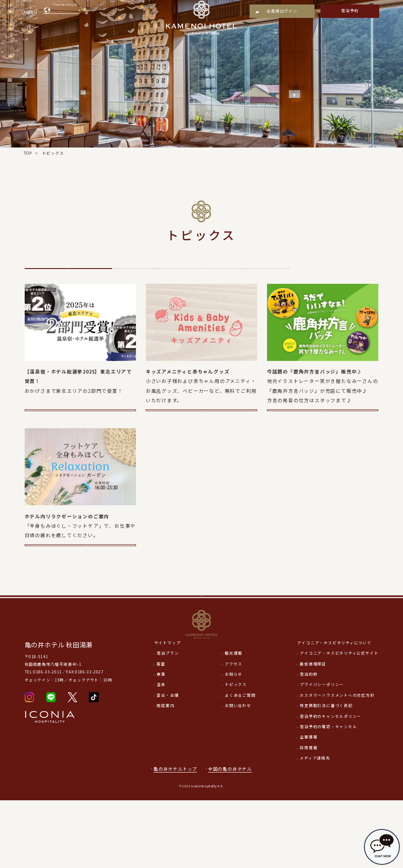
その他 (157, 279)
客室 (161, 731)
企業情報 (309, 804)
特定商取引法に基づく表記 (326, 773)
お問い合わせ (238, 773)
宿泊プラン (168, 720)
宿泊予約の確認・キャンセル (328, 794)
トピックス (236, 752)
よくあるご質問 (240, 762)
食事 (161, 742)
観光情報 (234, 720)
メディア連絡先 (315, 825)
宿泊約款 (309, 742)
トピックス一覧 (68, 279)
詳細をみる (80, 439)
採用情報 (309, 815)
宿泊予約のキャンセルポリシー (331, 783)
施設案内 (165, 773)
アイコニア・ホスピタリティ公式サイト (339, 720)
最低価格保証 (313, 731)
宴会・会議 (168, 762)
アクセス (234, 731)
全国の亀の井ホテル (233, 836)
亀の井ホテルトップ (175, 836)
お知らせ (234, 742)
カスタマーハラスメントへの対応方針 (337, 762)
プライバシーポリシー (322, 752)
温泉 (246, 279)
